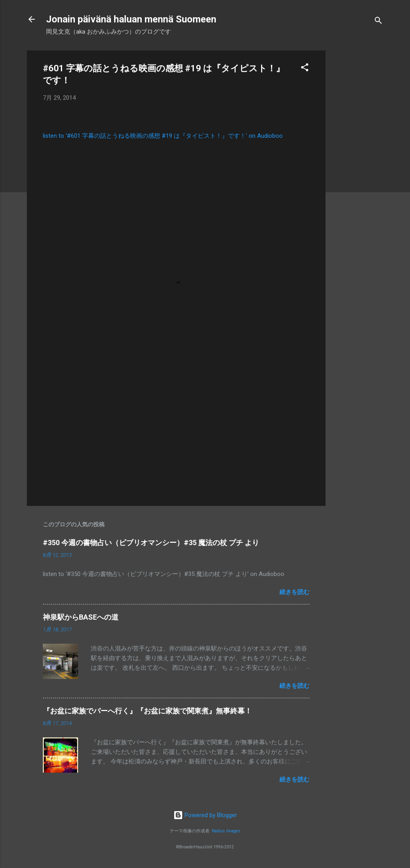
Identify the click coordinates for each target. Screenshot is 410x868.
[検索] (378, 22)
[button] (305, 69)
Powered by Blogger (205, 815)
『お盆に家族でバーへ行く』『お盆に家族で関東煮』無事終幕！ (147, 711)
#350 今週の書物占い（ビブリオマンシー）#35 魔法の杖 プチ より (151, 543)
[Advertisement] (358, 171)
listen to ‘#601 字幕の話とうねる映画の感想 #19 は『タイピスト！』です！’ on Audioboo (163, 136)
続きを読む (294, 592)
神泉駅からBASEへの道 (81, 617)
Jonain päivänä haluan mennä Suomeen (131, 19)
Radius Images (226, 831)
